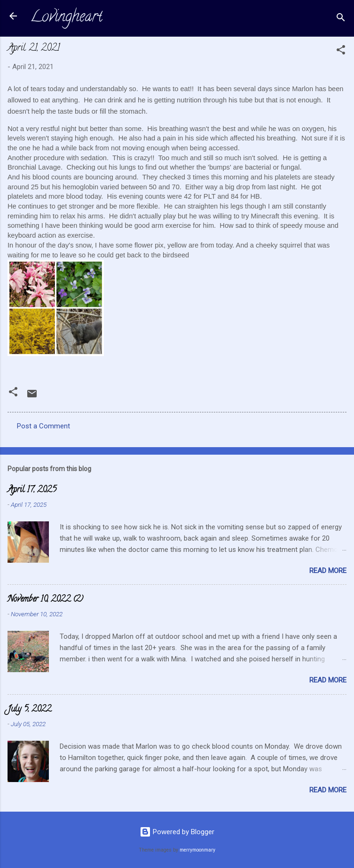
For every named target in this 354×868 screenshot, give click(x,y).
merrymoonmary (197, 850)
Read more (328, 571)
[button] (341, 51)
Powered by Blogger (177, 832)
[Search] (341, 19)
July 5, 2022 (29, 710)
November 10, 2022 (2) (45, 600)
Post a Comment (43, 426)
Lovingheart (66, 18)
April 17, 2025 (32, 490)
